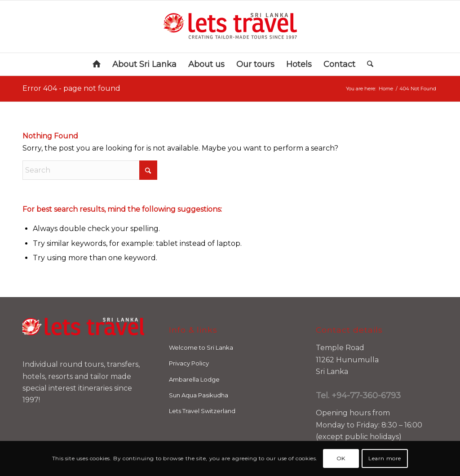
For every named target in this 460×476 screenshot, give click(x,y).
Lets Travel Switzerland (202, 411)
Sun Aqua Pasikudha (199, 395)
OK (341, 458)
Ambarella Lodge (194, 379)
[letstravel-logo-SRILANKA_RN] (230, 27)
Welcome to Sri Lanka (201, 347)
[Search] (367, 64)
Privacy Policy (189, 363)
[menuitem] (97, 64)
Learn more (385, 458)
